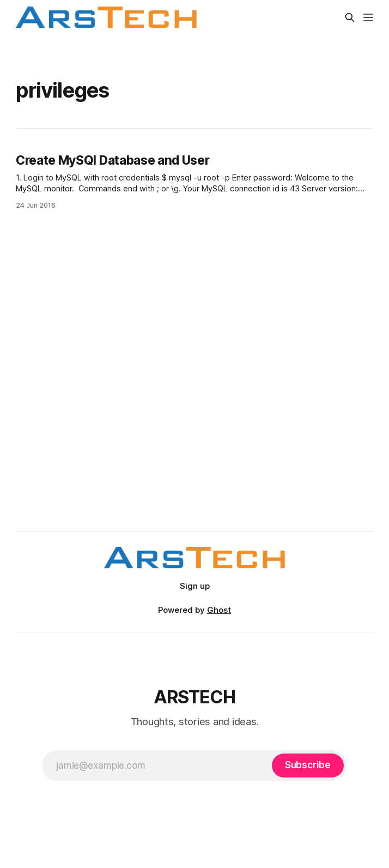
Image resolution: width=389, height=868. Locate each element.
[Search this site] (350, 17)
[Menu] (368, 17)
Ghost (219, 610)
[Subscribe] (308, 765)
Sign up (195, 586)
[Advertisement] (195, 402)
